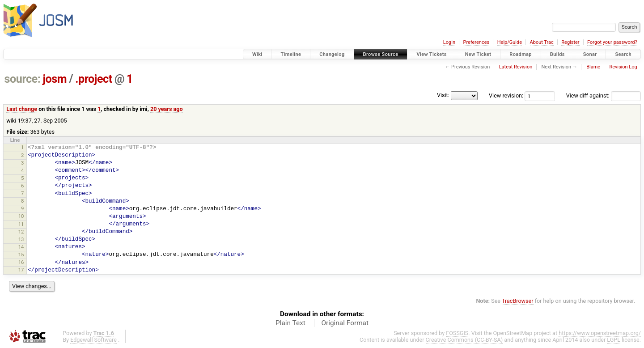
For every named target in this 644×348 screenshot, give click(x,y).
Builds (557, 54)
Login (449, 42)
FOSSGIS (457, 333)
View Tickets (431, 54)
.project (94, 79)
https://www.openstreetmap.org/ (600, 333)
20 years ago (167, 109)
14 (21, 247)
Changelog (332, 54)
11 (21, 224)
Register (570, 42)
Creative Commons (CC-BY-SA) (464, 340)
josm (55, 79)
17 (21, 270)
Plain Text (290, 323)
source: (23, 79)
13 (21, 239)
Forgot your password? (612, 42)
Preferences (476, 42)
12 (21, 232)
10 (21, 216)
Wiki (257, 54)
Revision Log (623, 67)
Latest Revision (516, 67)
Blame (593, 67)
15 (21, 255)
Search (623, 54)
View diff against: (604, 95)
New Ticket (478, 54)
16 (21, 262)
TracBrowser (518, 301)
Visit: (443, 95)
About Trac (542, 42)
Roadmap (521, 54)
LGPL (614, 340)
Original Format (345, 323)
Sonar (590, 54)
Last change (22, 109)
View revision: (506, 95)
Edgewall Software (93, 340)
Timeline (291, 54)
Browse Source (381, 54)
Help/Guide (510, 42)
